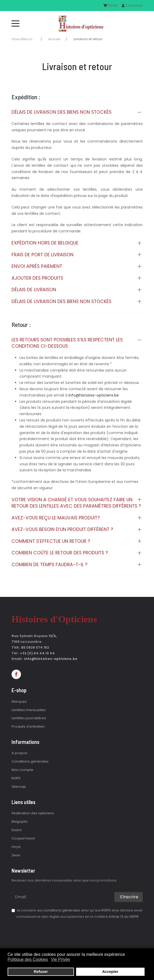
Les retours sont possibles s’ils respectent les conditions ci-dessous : (67, 343)
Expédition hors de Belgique (45, 243)
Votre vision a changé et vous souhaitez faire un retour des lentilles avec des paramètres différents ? (76, 503)
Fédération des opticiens (33, 813)
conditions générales (62, 910)
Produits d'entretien (28, 726)
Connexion (132, 5)
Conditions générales (30, 761)
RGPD (16, 778)
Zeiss (16, 855)
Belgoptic (20, 822)
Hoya (16, 847)
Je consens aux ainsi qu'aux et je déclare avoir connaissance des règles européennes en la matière (79, 913)
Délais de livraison (34, 290)
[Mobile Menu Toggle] (15, 23)
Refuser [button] (41, 972)
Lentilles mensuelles (29, 710)
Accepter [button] (110, 972)
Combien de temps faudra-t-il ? (49, 565)
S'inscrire (129, 897)
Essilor (17, 830)
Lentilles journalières (29, 718)
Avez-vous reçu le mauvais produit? (56, 518)
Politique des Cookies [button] (28, 959)
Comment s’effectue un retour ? (51, 541)
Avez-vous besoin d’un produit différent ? (62, 529)
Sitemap (19, 787)
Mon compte (22, 770)
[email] (77, 897)
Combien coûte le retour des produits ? (60, 553)
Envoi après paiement (37, 266)
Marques (19, 702)
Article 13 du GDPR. (124, 917)
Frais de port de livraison (43, 255)
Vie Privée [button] (60, 959)
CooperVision (23, 838)
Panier (110, 5)
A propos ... (21, 753)
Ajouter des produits (37, 278)
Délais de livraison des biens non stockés (62, 112)
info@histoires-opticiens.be (94, 395)
